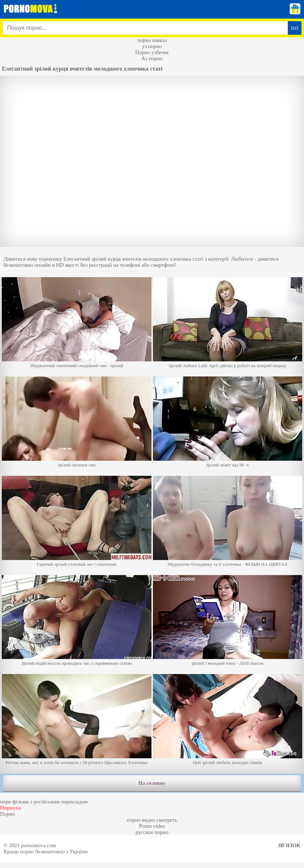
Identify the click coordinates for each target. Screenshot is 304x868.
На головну (152, 783)
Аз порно (152, 58)
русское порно (152, 832)
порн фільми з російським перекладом (44, 802)
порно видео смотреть (152, 820)
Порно (7, 814)
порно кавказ (152, 40)
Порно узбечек (152, 52)
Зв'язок (289, 845)
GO (295, 28)
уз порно (152, 46)
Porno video (152, 826)
